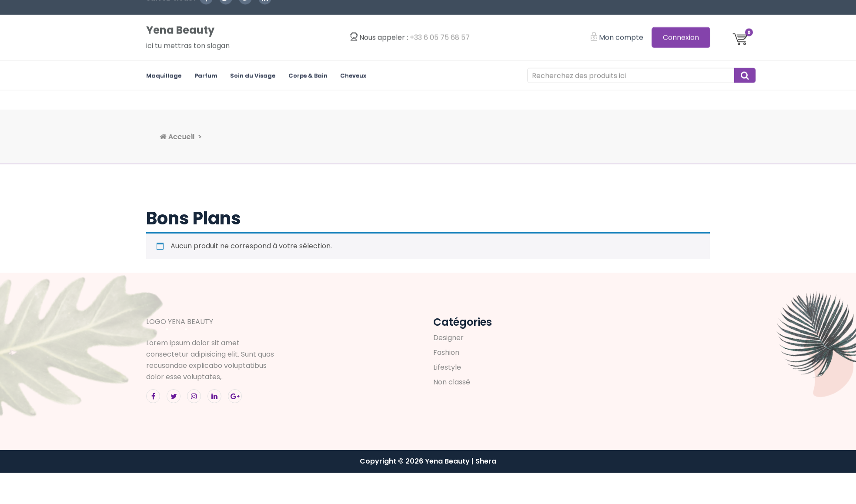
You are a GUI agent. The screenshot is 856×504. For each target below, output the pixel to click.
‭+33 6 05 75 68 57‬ (440, 20)
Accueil (237, 137)
